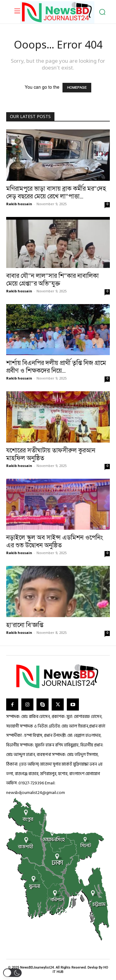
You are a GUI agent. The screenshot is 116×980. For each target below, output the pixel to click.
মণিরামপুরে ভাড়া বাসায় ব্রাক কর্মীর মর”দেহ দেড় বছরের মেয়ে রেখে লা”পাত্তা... (56, 193)
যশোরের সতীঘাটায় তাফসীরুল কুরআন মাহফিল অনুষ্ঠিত (51, 454)
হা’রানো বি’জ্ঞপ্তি (25, 625)
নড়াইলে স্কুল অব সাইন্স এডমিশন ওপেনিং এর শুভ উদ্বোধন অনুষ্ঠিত (55, 541)
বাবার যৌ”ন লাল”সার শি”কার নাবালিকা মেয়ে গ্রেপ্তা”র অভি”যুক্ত (52, 280)
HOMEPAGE (77, 88)
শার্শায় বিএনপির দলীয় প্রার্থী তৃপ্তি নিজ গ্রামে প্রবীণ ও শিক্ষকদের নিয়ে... (56, 367)
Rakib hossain (19, 204)
